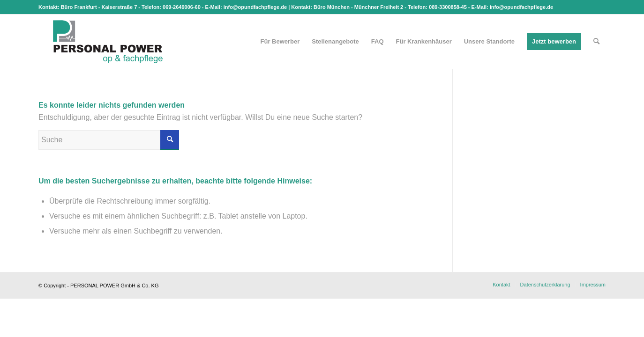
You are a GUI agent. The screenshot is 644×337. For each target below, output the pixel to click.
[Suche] (596, 42)
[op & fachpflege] (108, 42)
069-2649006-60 (182, 7)
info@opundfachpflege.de (255, 7)
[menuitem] (280, 42)
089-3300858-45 (448, 7)
